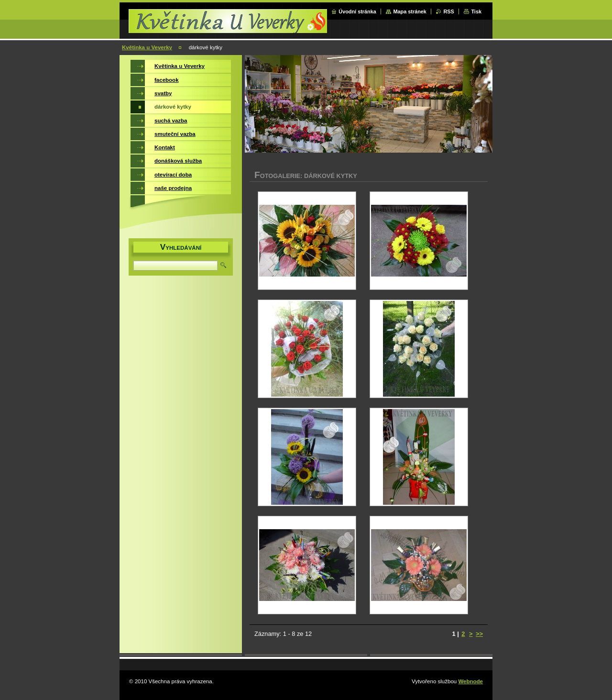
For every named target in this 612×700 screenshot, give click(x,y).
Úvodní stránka (357, 11)
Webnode (470, 681)
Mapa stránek (410, 11)
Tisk (476, 11)
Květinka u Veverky (147, 47)
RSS (448, 11)
